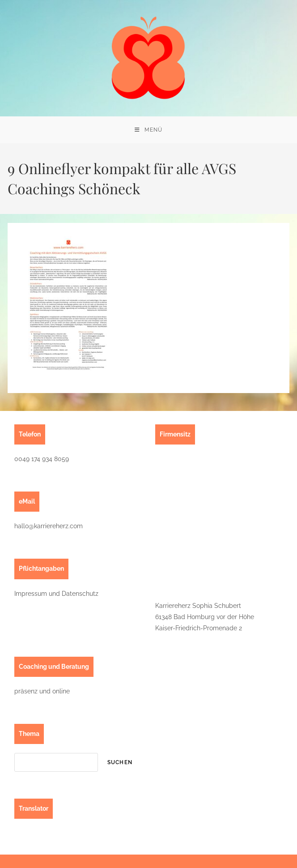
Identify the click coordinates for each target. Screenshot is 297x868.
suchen (120, 762)
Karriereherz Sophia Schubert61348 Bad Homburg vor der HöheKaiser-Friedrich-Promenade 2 (205, 617)
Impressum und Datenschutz (56, 594)
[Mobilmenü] (148, 130)
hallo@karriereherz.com (49, 526)
